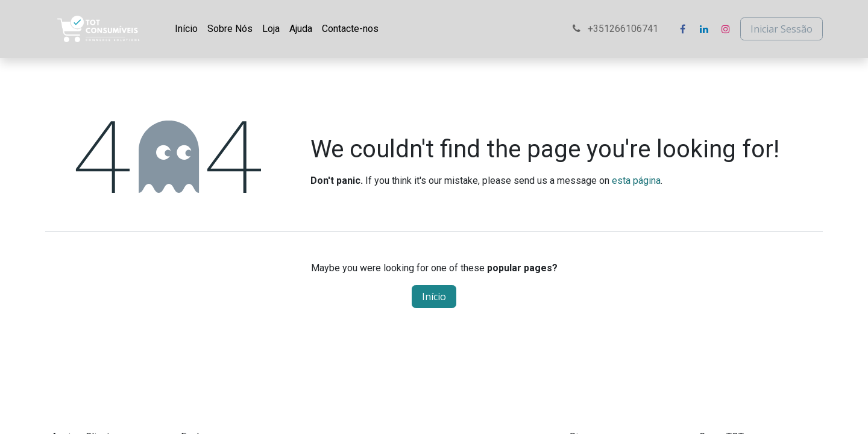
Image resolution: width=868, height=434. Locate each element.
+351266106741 (617, 29)
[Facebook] (682, 29)
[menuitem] (186, 29)
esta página (636, 181)
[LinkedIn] (704, 29)
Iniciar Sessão (782, 29)
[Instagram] (726, 29)
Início (434, 297)
